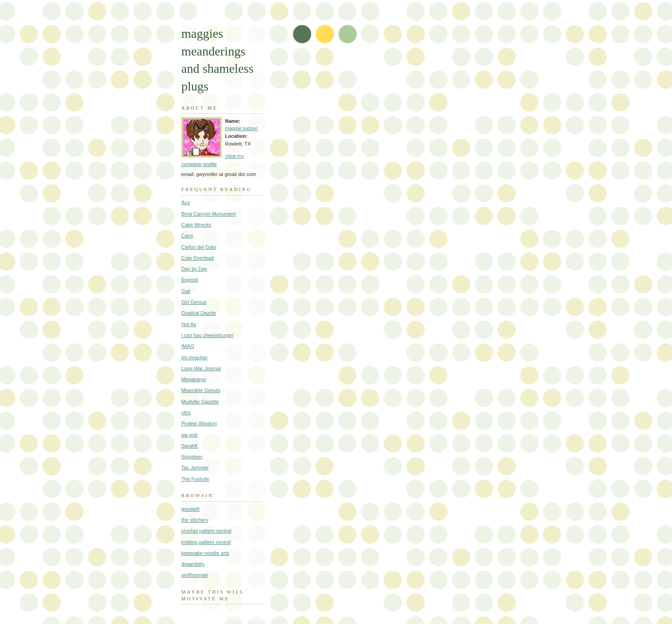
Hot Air (189, 324)
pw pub (190, 435)
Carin (187, 236)
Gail (186, 291)
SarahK (190, 446)
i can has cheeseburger (208, 335)
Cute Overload (198, 258)
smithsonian (195, 575)
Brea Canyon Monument (209, 214)
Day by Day (195, 269)
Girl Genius (194, 302)
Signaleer (192, 457)
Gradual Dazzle (199, 313)
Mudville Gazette (200, 402)
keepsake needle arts (205, 553)
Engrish (190, 280)
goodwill (191, 509)
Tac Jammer (195, 468)
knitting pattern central (206, 542)
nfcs (186, 413)
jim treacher (195, 357)
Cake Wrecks (196, 225)
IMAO (188, 346)
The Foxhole (195, 479)
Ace (186, 202)
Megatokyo (194, 379)
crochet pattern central (207, 531)
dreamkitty (193, 564)
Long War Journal (201, 368)
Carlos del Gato (199, 247)
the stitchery (195, 520)
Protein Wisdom (199, 423)
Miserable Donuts (201, 390)
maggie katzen (242, 128)
